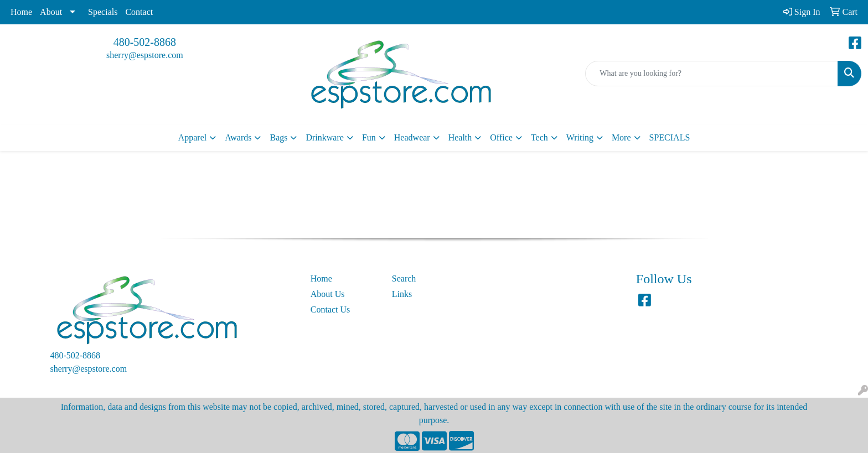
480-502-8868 (145, 42)
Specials (103, 12)
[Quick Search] (712, 74)
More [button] (621, 137)
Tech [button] (539, 137)
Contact (139, 12)
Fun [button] (369, 137)
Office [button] (501, 137)
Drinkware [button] (324, 137)
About (51, 12)
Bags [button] (278, 137)
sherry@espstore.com (145, 55)
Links (402, 294)
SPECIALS (670, 137)
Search (404, 278)
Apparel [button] (193, 137)
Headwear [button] (412, 137)
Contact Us (330, 309)
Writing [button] (580, 137)
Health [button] (460, 137)
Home (21, 12)
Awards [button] (238, 137)
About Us (328, 294)
